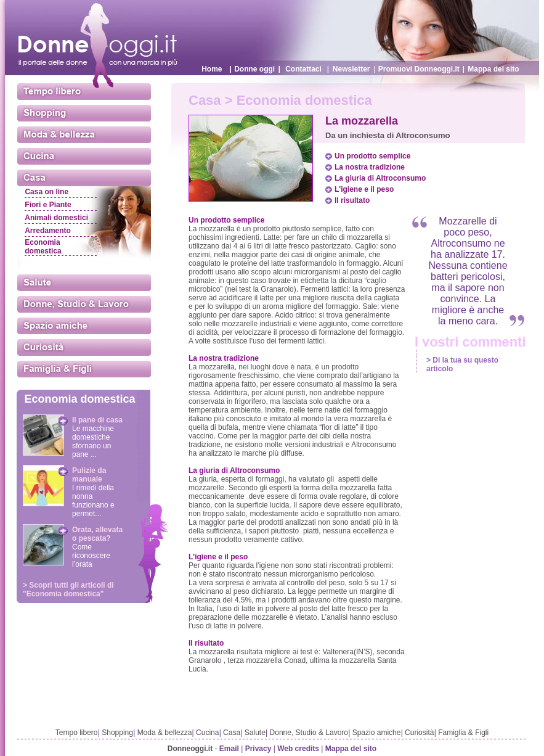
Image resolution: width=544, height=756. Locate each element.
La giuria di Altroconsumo (380, 178)
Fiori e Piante (48, 205)
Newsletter (351, 69)
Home (212, 69)
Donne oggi (254, 69)
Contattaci (303, 69)
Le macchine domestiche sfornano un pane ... (93, 442)
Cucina (207, 733)
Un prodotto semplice (372, 156)
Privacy (258, 749)
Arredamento (48, 231)
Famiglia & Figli (463, 733)
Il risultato (352, 200)
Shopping (117, 733)
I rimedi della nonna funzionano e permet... (93, 501)
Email (229, 749)
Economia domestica (43, 247)
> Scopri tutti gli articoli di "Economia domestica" (68, 590)
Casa (232, 733)
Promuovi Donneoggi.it (419, 69)
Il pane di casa (97, 420)
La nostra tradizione (370, 167)
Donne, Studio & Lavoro (309, 733)
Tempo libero (77, 733)
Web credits (298, 749)
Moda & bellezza (165, 733)
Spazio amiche (377, 733)
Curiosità (419, 733)
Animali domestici (56, 218)
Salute (255, 733)
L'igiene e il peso (364, 189)
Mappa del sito (493, 69)
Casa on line (47, 192)
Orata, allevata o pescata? (97, 534)
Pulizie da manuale (89, 475)
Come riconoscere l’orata (91, 556)
